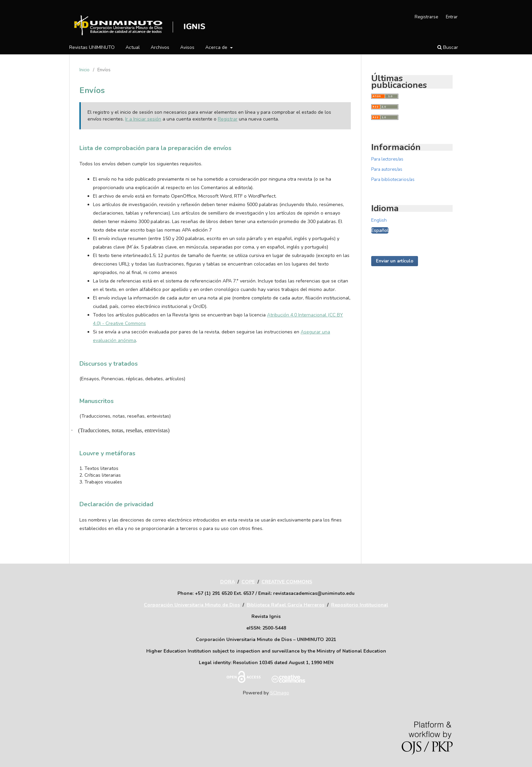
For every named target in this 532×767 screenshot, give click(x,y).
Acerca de (217, 47)
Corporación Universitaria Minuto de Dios (192, 605)
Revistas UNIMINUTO (92, 47)
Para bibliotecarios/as (393, 180)
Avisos (187, 47)
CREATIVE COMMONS (287, 582)
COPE (248, 582)
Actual (133, 47)
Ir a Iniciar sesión (143, 119)
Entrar (452, 17)
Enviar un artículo (395, 261)
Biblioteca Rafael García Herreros (286, 605)
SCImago (280, 693)
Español (380, 230)
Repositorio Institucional (360, 605)
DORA (227, 582)
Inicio (84, 70)
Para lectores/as (387, 159)
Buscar (448, 47)
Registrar (228, 119)
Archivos (160, 47)
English (379, 220)
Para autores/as (387, 169)
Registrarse (426, 17)
